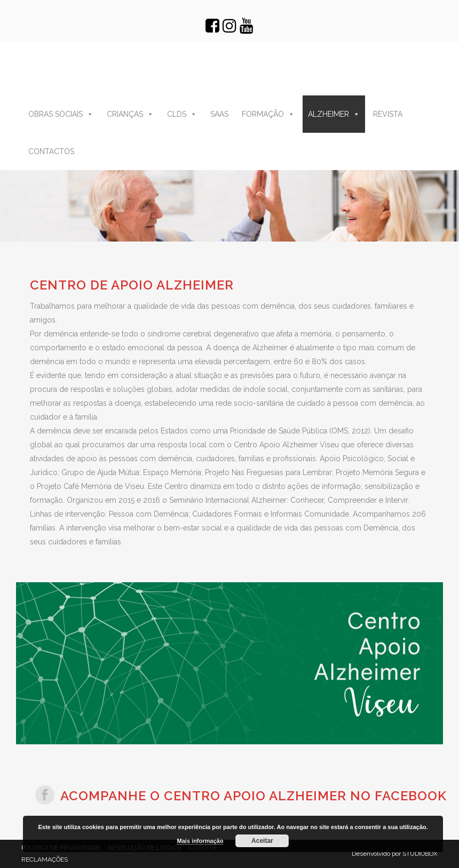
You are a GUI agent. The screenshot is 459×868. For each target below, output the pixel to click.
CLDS (183, 114)
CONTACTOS (52, 151)
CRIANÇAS (131, 114)
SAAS (220, 114)
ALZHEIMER (335, 114)
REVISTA (389, 114)
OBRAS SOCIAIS (62, 114)
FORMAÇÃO (269, 114)
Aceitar (262, 841)
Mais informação (200, 841)
